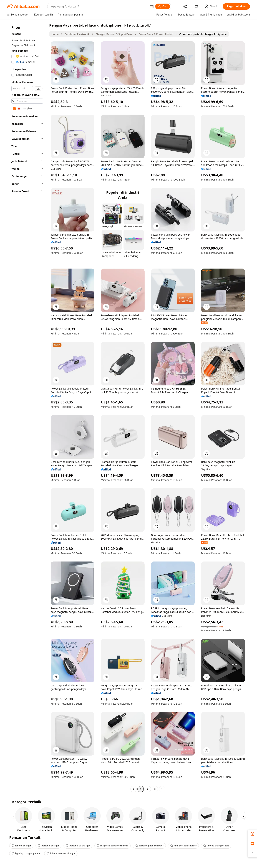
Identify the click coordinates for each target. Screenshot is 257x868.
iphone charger (21, 846)
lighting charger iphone (26, 853)
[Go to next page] (162, 789)
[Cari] (163, 6)
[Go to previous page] (133, 789)
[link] (252, 834)
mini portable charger (183, 846)
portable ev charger (78, 846)
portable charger (48, 846)
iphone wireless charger (61, 853)
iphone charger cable (216, 846)
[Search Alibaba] (99, 6)
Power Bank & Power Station (156, 34)
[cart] (197, 7)
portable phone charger (149, 846)
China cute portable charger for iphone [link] (203, 34)
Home (55, 34)
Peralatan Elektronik (77, 34)
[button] (152, 6)
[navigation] (27, 408)
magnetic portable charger (113, 846)
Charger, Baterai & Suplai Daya (114, 34)
